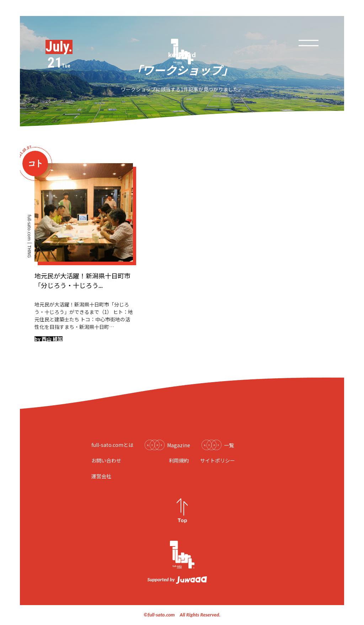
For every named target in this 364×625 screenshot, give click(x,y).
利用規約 (179, 460)
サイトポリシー (218, 460)
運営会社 (101, 476)
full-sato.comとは (112, 445)
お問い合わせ (106, 460)
